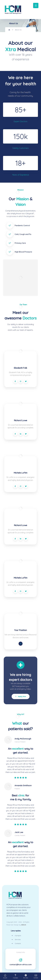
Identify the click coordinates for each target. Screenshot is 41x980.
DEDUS (24, 925)
